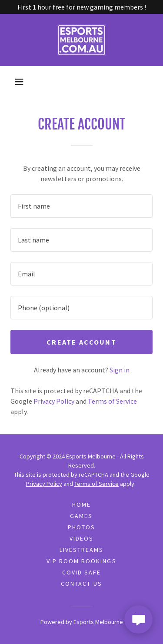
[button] (19, 82)
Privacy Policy (44, 484)
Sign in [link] (120, 370)
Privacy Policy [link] (54, 401)
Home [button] (81, 505)
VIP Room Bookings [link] (81, 561)
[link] (81, 40)
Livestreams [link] (81, 550)
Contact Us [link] (81, 584)
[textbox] (81, 206)
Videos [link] (81, 538)
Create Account (81, 342)
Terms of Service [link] (112, 401)
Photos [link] (81, 527)
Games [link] (81, 516)
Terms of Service (96, 484)
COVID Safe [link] (81, 572)
